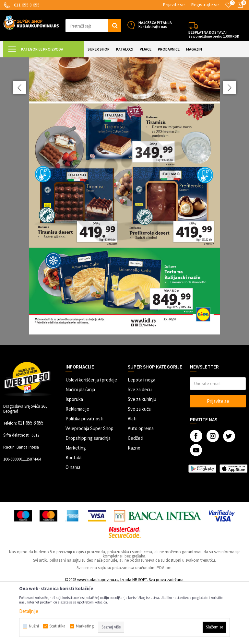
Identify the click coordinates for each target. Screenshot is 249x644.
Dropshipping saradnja (88, 495)
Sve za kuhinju (142, 457)
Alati (132, 476)
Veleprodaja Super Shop (89, 486)
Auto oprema (141, 486)
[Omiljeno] (228, 5)
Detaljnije (29, 611)
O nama (73, 525)
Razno (134, 505)
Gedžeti (136, 495)
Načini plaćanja (80, 447)
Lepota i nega (142, 437)
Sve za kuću (140, 466)
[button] (93, 26)
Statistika (57, 626)
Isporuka (74, 457)
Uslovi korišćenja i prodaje (91, 437)
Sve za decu (140, 447)
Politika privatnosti (84, 476)
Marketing (76, 505)
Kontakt (74, 515)
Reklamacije (77, 466)
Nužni (34, 626)
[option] (124, 229)
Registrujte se (205, 5)
